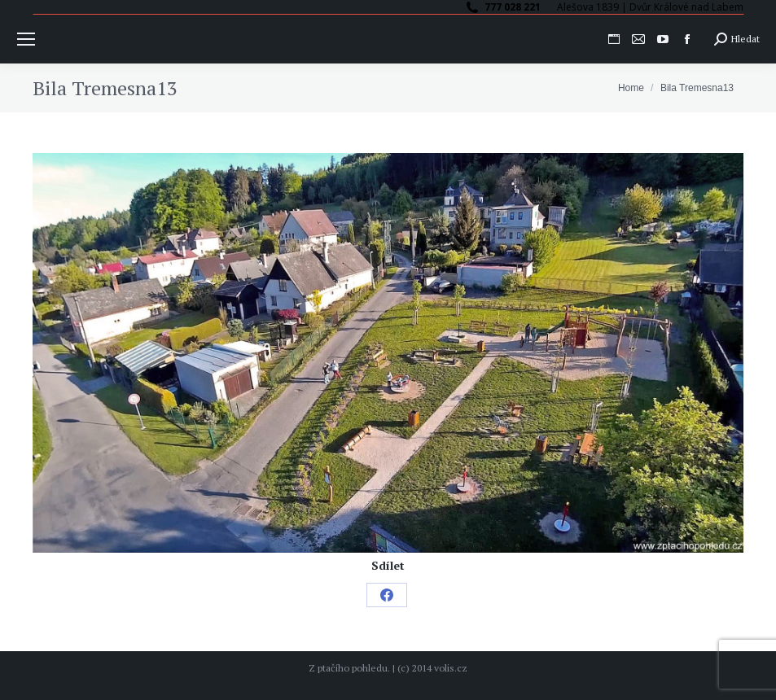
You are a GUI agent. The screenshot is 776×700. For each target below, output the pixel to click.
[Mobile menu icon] (26, 39)
